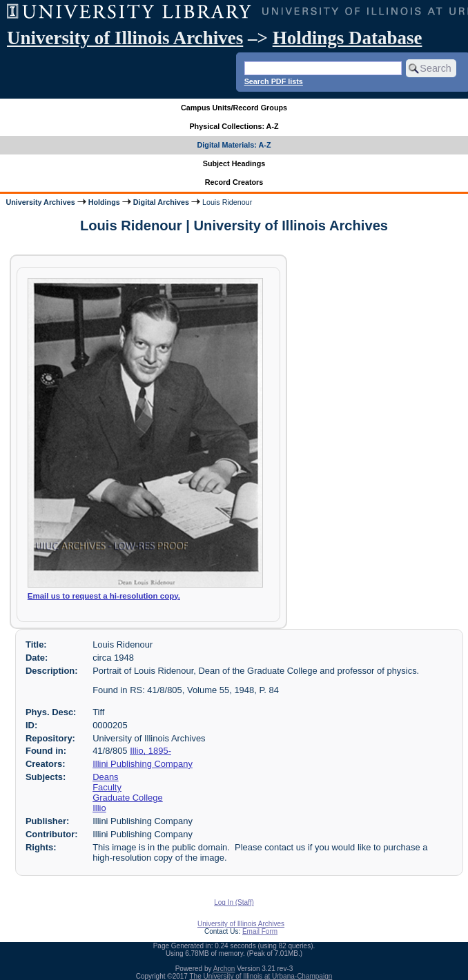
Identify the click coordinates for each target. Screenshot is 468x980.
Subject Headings (234, 163)
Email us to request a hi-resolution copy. (104, 596)
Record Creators (234, 182)
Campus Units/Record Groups (234, 108)
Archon (224, 969)
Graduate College (128, 798)
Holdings (104, 202)
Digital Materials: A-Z (234, 145)
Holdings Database (348, 38)
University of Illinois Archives (125, 38)
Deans (105, 777)
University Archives (40, 202)
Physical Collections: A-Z (234, 126)
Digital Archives (161, 202)
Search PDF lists (274, 81)
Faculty (107, 787)
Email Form (260, 931)
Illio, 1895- (150, 751)
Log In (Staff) (234, 902)
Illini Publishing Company (143, 764)
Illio (99, 808)
